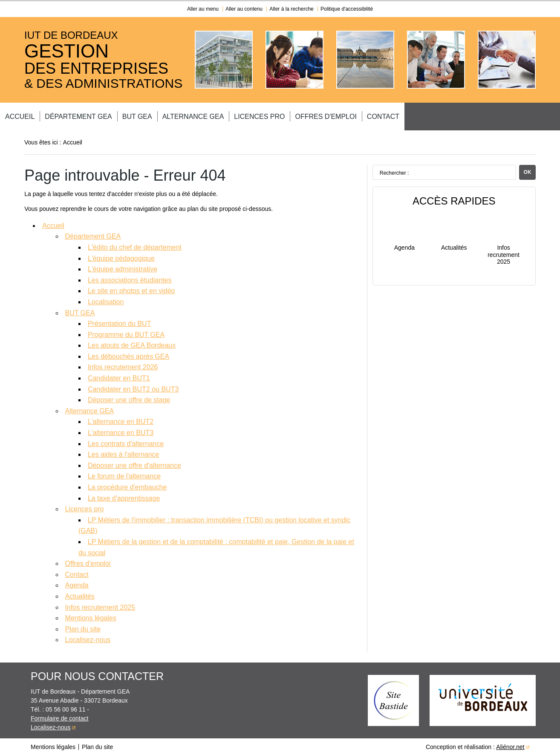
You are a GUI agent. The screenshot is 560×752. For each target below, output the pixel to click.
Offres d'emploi (406, 115)
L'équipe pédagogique (121, 255)
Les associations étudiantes (130, 277)
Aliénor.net (510, 743)
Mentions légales (91, 615)
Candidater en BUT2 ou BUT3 (133, 386)
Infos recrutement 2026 (123, 364)
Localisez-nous (88, 636)
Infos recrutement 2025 (100, 604)
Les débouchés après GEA (128, 353)
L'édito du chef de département (135, 244)
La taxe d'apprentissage (124, 495)
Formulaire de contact (59, 715)
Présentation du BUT (120, 320)
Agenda (77, 582)
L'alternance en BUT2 (121, 418)
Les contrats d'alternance (126, 440)
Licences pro (330, 115)
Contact (474, 115)
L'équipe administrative (123, 266)
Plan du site (83, 626)
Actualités (80, 593)
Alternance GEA (253, 115)
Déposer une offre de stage (129, 396)
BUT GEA (187, 115)
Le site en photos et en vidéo (131, 287)
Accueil (49, 115)
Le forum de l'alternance (124, 473)
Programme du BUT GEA (126, 331)
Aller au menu (203, 9)
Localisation (106, 298)
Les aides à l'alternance (124, 451)
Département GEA (118, 115)
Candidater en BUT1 (119, 375)
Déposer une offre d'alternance (134, 462)
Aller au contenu (244, 9)
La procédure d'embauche (127, 484)
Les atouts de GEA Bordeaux (132, 342)
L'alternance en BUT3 (121, 429)
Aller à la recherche (291, 9)
